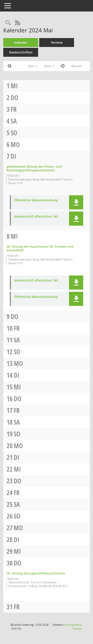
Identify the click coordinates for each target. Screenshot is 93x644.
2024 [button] (49, 66)
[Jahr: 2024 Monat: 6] (63, 66)
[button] (76, 202)
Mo (15, 144)
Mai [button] (33, 66)
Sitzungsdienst (73, 627)
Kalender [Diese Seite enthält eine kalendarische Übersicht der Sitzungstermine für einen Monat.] (21, 43)
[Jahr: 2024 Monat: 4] (9, 66)
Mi (14, 86)
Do (14, 98)
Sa (14, 121)
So (14, 133)
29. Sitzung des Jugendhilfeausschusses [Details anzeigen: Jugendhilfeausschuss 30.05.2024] (36, 573)
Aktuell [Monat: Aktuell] (76, 66)
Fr (14, 109)
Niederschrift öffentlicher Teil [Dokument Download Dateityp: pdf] (36, 217)
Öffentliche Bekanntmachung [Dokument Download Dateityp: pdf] (36, 200)
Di (14, 156)
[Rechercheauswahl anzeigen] (8, 23)
